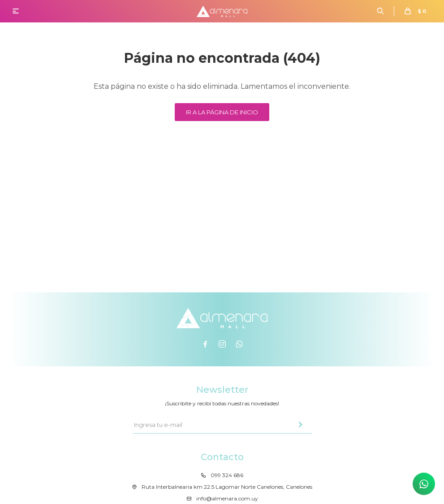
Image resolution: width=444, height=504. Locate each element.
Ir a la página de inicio (222, 112)
